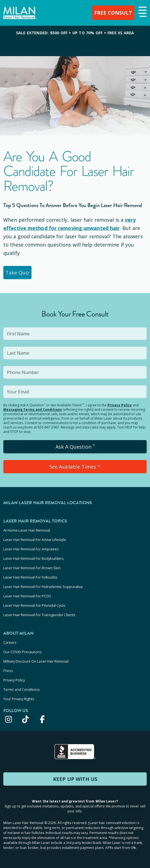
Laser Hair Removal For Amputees (31, 549)
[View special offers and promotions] (75, 41)
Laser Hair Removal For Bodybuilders (34, 558)
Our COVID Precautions (23, 652)
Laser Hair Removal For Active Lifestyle (35, 540)
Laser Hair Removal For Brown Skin (32, 568)
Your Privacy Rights (19, 699)
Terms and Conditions (22, 689)
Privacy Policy (120, 405)
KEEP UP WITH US (75, 779)
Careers (10, 642)
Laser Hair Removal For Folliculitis (30, 577)
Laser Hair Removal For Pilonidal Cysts (34, 605)
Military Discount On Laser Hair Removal (36, 661)
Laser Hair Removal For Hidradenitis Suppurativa (43, 587)
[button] (142, 12)
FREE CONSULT (113, 13)
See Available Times (75, 467)
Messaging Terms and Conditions (33, 410)
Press (8, 671)
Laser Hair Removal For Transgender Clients (39, 615)
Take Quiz (17, 273)
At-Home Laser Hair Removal (27, 530)
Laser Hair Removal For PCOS (27, 596)
